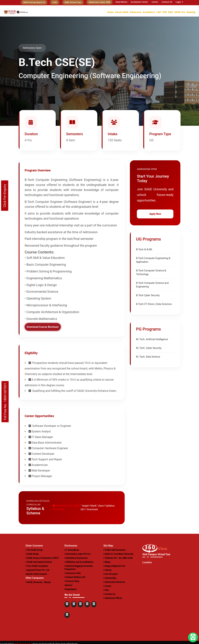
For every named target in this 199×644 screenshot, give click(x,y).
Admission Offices (113, 598)
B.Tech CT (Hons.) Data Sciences (154, 304)
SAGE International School (39, 562)
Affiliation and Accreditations (79, 562)
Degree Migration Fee (114, 566)
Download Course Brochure (43, 327)
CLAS (55, 2)
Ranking (191, 12)
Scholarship (110, 578)
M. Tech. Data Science (148, 357)
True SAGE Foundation (37, 566)
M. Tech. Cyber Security (149, 348)
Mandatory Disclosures (76, 558)
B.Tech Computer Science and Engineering (152, 285)
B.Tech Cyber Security (148, 295)
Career (107, 586)
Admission (136, 12)
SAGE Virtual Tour (73, 2)
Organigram (71, 589)
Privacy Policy (72, 581)
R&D (171, 12)
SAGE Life (180, 12)
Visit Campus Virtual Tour (156, 554)
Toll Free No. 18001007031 (5, 402)
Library (108, 570)
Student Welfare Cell (75, 577)
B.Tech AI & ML (144, 249)
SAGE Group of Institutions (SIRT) (42, 558)
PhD (165, 12)
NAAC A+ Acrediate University (118, 554)
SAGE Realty (32, 554)
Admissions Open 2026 (99, 2)
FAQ (106, 590)
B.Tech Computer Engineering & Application (153, 260)
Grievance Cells (73, 573)
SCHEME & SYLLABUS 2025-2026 (66, 508)
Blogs (107, 562)
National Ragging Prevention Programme (79, 568)
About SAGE (122, 12)
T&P (159, 12)
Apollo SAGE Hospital (36, 574)
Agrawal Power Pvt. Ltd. (38, 570)
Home (110, 12)
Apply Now (155, 214)
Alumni (68, 585)
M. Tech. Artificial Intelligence (152, 339)
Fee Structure (111, 574)
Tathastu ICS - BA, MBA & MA (118, 558)
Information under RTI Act (77, 554)
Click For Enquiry (5, 196)
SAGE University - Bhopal (38, 582)
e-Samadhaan (72, 550)
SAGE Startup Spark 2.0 (34, 2)
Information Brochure (114, 582)
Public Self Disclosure (114, 550)
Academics (149, 12)
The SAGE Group (34, 550)
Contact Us (109, 594)
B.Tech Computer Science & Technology (151, 272)
